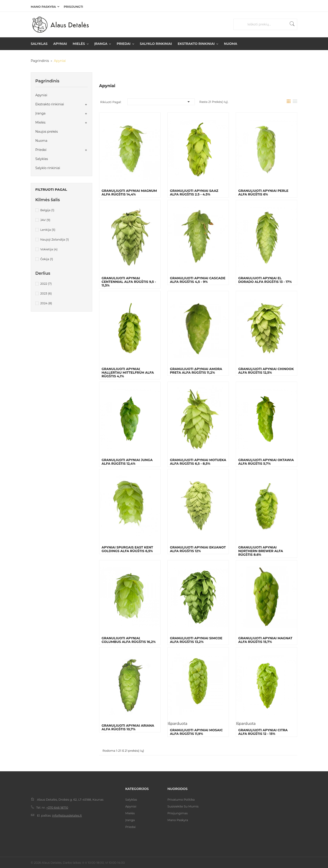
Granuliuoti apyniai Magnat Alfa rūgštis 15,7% (265, 640)
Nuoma (41, 141)
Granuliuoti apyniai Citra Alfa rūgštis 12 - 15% (263, 732)
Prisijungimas (178, 813)
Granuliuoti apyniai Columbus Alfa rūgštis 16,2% (129, 640)
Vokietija (49, 249)
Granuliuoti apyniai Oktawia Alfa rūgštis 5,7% (266, 462)
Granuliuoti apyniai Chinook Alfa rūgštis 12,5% (266, 371)
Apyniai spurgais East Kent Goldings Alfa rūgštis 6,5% (127, 549)
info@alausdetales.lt (67, 815)
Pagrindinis (47, 81)
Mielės (40, 122)
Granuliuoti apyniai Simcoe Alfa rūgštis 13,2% (196, 640)
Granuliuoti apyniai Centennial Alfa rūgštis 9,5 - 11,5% (129, 282)
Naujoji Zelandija (55, 239)
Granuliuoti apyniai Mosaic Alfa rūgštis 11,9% (196, 732)
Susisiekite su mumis (183, 806)
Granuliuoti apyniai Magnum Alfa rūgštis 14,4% (129, 193)
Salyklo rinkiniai (48, 168)
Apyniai (41, 95)
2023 (46, 293)
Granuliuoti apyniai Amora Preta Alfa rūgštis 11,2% (196, 371)
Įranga (40, 113)
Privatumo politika (181, 799)
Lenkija (48, 230)
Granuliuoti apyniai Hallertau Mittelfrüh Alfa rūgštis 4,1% (128, 373)
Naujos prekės (47, 132)
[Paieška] (268, 24)
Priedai (41, 150)
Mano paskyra (43, 7)
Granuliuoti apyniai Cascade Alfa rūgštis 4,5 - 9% (198, 280)
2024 (46, 303)
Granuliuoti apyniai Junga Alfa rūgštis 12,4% (127, 462)
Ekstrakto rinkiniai (50, 104)
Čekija (47, 259)
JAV (45, 220)
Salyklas (42, 159)
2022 (46, 284)
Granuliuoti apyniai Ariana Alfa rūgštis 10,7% (128, 727)
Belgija (47, 210)
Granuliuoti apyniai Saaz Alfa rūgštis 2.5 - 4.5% (194, 193)
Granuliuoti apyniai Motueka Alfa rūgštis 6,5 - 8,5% (198, 462)
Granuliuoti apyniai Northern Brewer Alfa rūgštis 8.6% (261, 551)
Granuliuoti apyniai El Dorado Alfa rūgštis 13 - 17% (265, 280)
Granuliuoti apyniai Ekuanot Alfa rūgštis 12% (198, 549)
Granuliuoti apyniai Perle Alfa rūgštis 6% (263, 193)
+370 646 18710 (57, 807)
